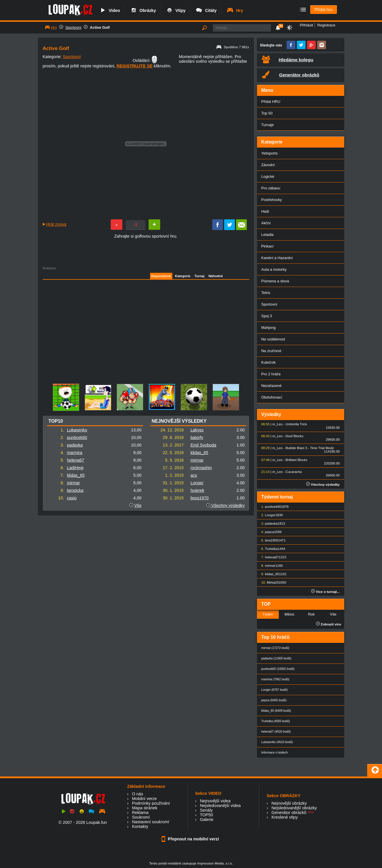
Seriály (206, 810)
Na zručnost (271, 351)
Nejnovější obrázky (289, 803)
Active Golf (100, 27)
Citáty (206, 10)
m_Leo (277, 424)
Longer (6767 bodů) (275, 690)
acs (194, 475)
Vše (138, 505)
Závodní (268, 165)
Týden (268, 614)
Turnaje (268, 125)
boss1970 (199, 498)
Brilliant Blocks (296, 460)
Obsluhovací (272, 397)
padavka (75, 445)
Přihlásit (306, 25)
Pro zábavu (271, 188)
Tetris (266, 293)
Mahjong (269, 328)
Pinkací (267, 246)
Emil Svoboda (203, 445)
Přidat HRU (271, 102)
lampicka (75, 490)
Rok (311, 614)
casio (72, 498)
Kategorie (183, 276)
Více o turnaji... (325, 592)
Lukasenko (77, 430)
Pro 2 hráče (271, 374)
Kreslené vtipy (285, 817)
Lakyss (197, 430)
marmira (75, 453)
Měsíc (290, 614)
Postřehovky (272, 200)
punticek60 (77, 437)
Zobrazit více (329, 624)
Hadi (265, 211)
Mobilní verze (144, 799)
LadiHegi (75, 468)
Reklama (140, 813)
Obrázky (143, 10)
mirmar (73, 483)
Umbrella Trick (296, 424)
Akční (266, 223)
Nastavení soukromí (151, 822)
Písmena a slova (275, 281)
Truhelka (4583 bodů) (276, 721)
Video (110, 10)
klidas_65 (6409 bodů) (276, 711)
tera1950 (271, 540)
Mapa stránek (145, 808)
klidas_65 (76, 475)
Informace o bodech (275, 753)
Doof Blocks (294, 436)
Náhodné (216, 276)
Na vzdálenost (273, 339)
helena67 (75, 460)
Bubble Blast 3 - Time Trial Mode (310, 448)
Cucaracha (294, 472)
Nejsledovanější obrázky (294, 808)
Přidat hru (324, 10)
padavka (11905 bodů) (276, 658)
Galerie (207, 819)
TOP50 (206, 815)
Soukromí (141, 817)
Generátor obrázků (289, 813)
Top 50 (267, 113)
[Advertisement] (93, 324)
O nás (138, 794)
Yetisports (269, 153)
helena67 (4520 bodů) (276, 732)
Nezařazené (272, 386)
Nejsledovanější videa (220, 806)
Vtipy (176, 10)
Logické (268, 176)
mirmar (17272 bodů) (275, 648)
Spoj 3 (267, 316)
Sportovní (73, 27)
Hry (235, 10)
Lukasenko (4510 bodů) (277, 742)
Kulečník (269, 362)
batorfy (197, 437)
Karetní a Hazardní (277, 258)
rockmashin (201, 468)
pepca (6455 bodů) (274, 700)
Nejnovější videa (215, 801)
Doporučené (161, 276)
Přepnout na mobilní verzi (191, 839)
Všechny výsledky (225, 505)
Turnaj (199, 276)
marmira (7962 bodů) (275, 679)
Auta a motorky (274, 269)
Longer (197, 483)
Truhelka (271, 549)
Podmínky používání (151, 803)
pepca (269, 532)
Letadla (268, 235)
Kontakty (140, 826)
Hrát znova (56, 224)
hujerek (197, 490)
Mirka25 (273, 582)
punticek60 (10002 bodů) (278, 669)
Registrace (326, 25)
